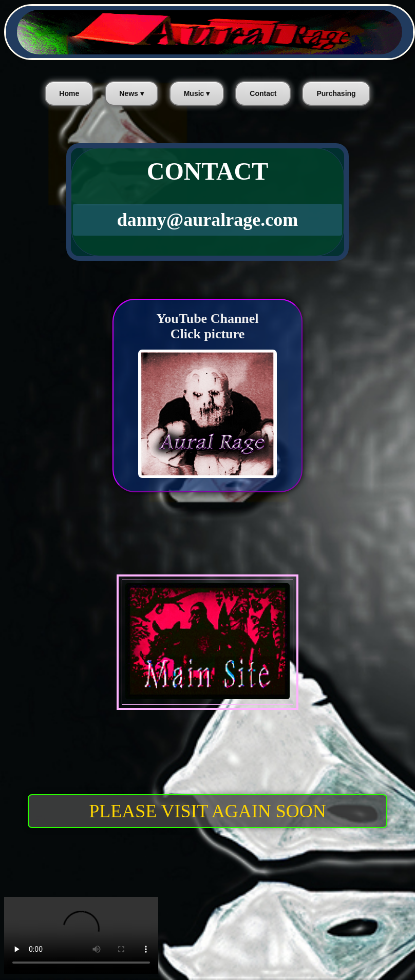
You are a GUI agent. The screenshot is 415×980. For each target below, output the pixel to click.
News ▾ (131, 93)
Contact (263, 93)
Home (69, 93)
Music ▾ (197, 93)
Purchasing (336, 93)
